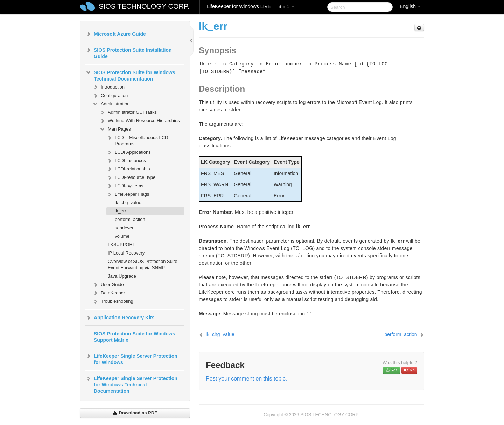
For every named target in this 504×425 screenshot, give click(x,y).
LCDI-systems (125, 186)
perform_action (130, 219)
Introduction (108, 87)
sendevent (125, 228)
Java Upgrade (122, 276)
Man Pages (115, 129)
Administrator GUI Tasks (128, 112)
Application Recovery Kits (120, 318)
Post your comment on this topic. (246, 379)
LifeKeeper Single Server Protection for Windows (131, 358)
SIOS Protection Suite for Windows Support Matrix (134, 337)
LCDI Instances (126, 161)
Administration (111, 104)
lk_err (121, 211)
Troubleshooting (113, 301)
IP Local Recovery (126, 253)
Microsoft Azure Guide (116, 34)
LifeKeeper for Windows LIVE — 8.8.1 (251, 6)
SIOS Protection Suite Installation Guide (128, 53)
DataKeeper (109, 293)
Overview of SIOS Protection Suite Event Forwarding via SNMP (143, 264)
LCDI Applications (129, 152)
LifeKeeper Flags (128, 194)
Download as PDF (135, 413)
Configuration (110, 96)
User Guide (108, 285)
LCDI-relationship (128, 169)
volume (122, 236)
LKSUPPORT (122, 245)
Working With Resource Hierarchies (140, 121)
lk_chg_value (128, 203)
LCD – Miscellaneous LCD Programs (137, 140)
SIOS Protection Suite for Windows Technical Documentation (130, 75)
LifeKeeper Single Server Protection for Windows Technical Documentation (131, 384)
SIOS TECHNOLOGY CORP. (144, 6)
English (410, 6)
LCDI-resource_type (131, 177)
